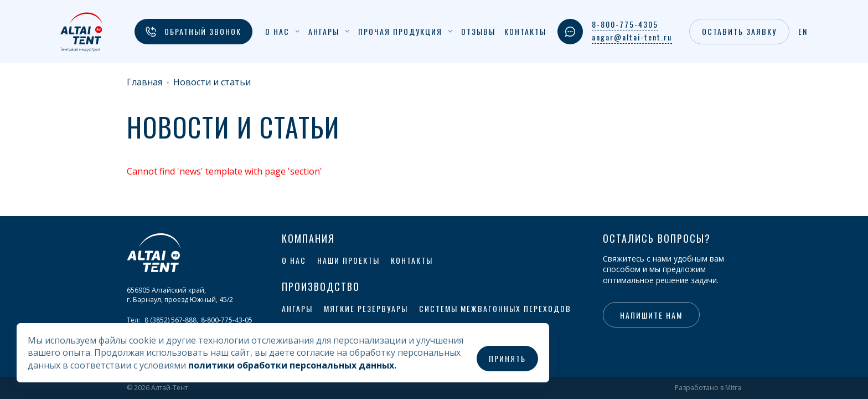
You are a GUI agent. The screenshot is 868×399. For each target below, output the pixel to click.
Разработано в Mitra (708, 388)
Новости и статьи (212, 82)
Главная (144, 82)
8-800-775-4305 (625, 24)
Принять (507, 358)
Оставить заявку (739, 31)
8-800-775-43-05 (227, 320)
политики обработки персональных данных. (292, 365)
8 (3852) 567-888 (170, 320)
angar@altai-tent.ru (632, 37)
